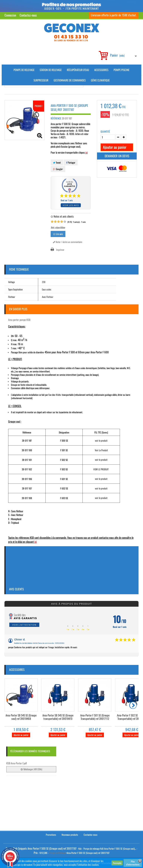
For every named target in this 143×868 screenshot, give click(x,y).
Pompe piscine (121, 70)
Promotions (51, 835)
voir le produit (101, 440)
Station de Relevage (51, 70)
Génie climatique (100, 80)
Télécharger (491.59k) (31, 769)
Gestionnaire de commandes (70, 80)
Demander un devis (117, 156)
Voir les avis (71, 205)
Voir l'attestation (24, 625)
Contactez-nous (28, 15)
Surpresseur (41, 80)
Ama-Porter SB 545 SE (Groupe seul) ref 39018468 (21, 717)
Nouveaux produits (70, 835)
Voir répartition (58, 227)
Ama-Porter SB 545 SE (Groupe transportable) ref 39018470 (58, 717)
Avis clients (16, 589)
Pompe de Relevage (24, 70)
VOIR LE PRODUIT (101, 469)
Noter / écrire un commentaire (68, 242)
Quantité (105, 131)
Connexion (10, 15)
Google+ (58, 169)
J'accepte (117, 863)
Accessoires (101, 70)
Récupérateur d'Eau (78, 70)
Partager (71, 162)
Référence (56, 118)
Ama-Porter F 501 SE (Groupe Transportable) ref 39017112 (95, 717)
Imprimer (60, 250)
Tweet (57, 162)
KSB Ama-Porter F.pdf (17, 763)
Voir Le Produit (101, 450)
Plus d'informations (133, 863)
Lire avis (58, 234)
